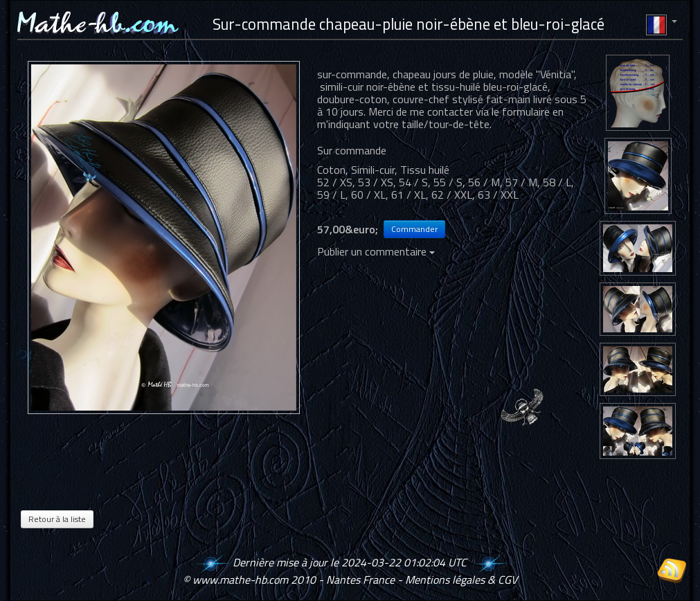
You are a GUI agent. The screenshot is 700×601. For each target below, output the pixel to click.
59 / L (331, 195)
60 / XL (368, 195)
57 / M (521, 182)
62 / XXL (452, 195)
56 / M (484, 182)
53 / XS (376, 182)
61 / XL (409, 195)
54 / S (413, 182)
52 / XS (335, 182)
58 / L (557, 182)
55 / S (448, 182)
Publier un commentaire (376, 251)
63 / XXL (498, 195)
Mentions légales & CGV (461, 580)
